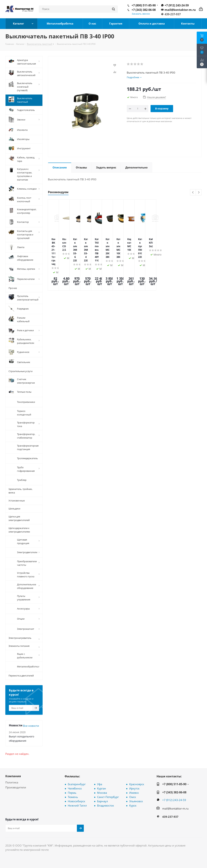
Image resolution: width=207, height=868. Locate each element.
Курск (133, 805)
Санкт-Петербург (108, 797)
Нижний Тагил (77, 805)
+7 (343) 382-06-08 (144, 10)
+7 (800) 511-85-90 (144, 5)
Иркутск (134, 788)
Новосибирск (77, 801)
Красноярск (137, 784)
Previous (193, 193)
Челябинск (75, 788)
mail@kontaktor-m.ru (180, 10)
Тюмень (73, 797)
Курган (102, 788)
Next (199, 193)
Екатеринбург (77, 784)
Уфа (100, 784)
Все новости (31, 726)
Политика (12, 782)
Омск (133, 797)
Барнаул (103, 801)
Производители (16, 787)
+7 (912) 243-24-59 (177, 5)
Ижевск (134, 793)
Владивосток (106, 805)
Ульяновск (136, 801)
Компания (13, 776)
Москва (102, 793)
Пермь (72, 793)
